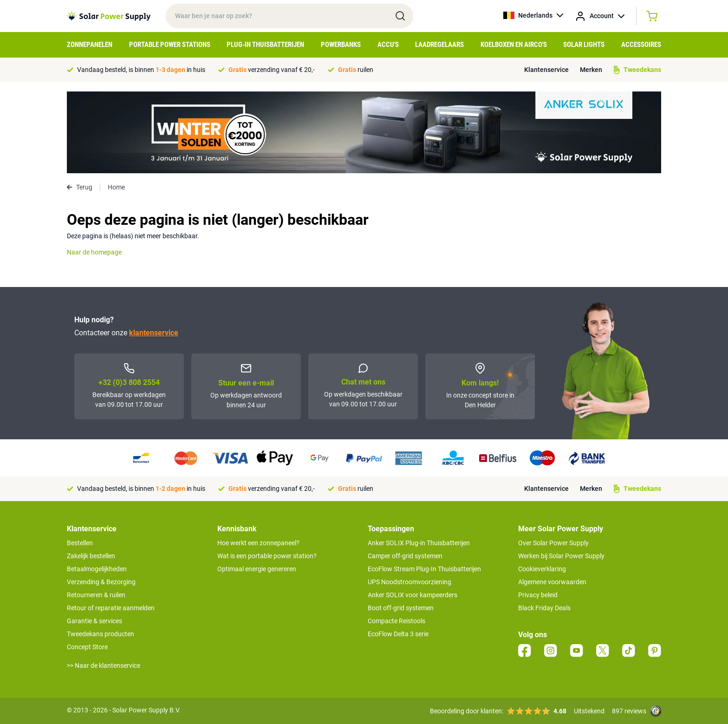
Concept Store (87, 647)
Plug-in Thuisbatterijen (265, 45)
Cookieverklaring (542, 569)
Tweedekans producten (101, 634)
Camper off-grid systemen (405, 556)
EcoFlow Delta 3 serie (398, 634)
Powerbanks (341, 45)
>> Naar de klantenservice (104, 665)
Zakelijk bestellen (91, 556)
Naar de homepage (94, 252)
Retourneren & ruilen (96, 595)
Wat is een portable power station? (267, 556)
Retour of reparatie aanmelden (111, 608)
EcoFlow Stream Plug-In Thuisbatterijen (424, 569)
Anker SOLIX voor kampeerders (413, 595)
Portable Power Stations (170, 45)
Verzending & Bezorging (101, 582)
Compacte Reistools (396, 621)
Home (116, 187)
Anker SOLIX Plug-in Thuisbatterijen (419, 543)
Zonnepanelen (90, 45)
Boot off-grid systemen (401, 608)
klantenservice (154, 333)
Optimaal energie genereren (257, 569)
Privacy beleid (538, 595)
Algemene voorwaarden (552, 582)
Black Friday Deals (544, 608)
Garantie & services (94, 621)
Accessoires (641, 45)
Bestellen (80, 543)
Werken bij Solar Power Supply (561, 556)
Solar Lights (584, 45)
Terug (80, 187)
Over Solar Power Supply (553, 543)
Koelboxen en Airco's (514, 45)
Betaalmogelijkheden (97, 569)
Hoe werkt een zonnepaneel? (258, 543)
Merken (591, 70)
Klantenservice (546, 70)
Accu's (388, 45)
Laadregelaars (439, 45)
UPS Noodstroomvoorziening (409, 582)
